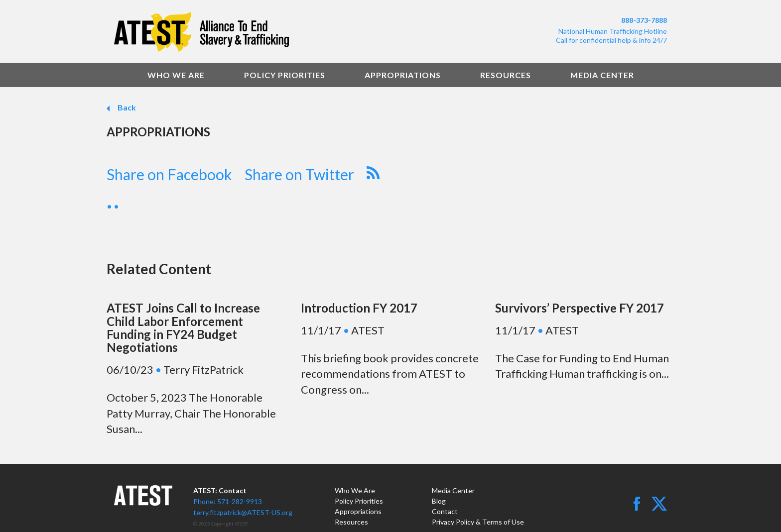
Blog (439, 501)
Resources (506, 75)
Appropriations (403, 75)
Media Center (602, 75)
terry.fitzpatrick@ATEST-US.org (243, 512)
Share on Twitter (299, 174)
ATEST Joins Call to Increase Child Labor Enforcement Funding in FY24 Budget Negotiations (183, 327)
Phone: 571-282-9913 (228, 501)
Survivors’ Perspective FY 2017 (580, 308)
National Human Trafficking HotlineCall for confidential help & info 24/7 (611, 36)
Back (126, 107)
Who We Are (176, 75)
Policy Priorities (285, 75)
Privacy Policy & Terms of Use (478, 522)
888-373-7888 (644, 20)
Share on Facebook (169, 174)
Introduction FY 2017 (359, 308)
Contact (445, 511)
